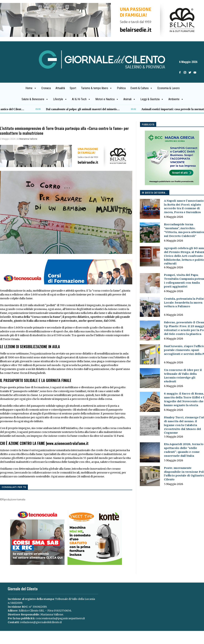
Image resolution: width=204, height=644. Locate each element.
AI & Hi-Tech (81, 99)
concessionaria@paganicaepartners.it (60, 618)
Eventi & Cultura (141, 88)
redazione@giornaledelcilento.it (41, 622)
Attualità (60, 88)
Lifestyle (60, 99)
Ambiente (176, 99)
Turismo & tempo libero (97, 88)
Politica (121, 88)
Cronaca (46, 88)
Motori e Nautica (107, 99)
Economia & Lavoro (168, 88)
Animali (129, 99)
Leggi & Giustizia (152, 99)
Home (31, 88)
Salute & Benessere (35, 99)
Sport (73, 88)
